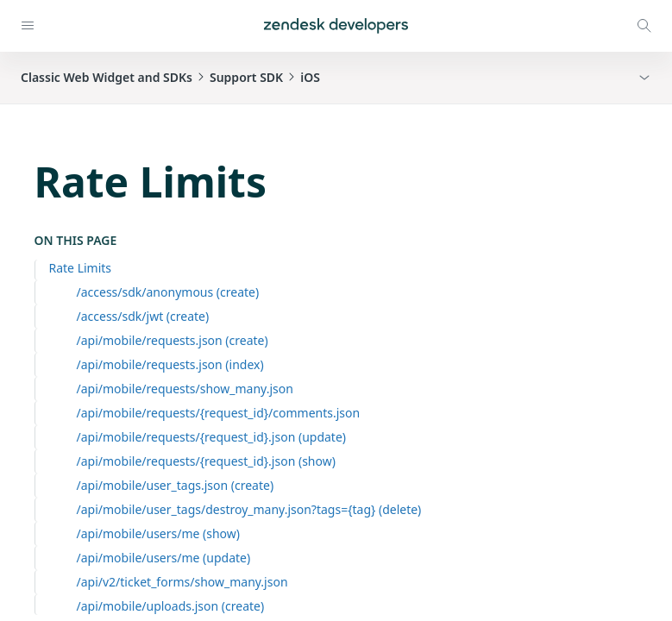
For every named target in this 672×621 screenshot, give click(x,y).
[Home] (336, 26)
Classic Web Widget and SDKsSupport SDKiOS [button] (170, 77)
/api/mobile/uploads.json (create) (171, 606)
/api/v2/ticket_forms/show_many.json (182, 582)
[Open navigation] (28, 26)
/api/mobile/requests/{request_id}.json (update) (212, 437)
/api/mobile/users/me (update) (164, 558)
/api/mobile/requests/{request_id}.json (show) (206, 461)
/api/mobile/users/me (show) (159, 533)
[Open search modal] (644, 26)
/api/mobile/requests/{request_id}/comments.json (219, 413)
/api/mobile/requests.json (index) (170, 364)
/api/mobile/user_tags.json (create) (176, 485)
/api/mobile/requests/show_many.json (185, 389)
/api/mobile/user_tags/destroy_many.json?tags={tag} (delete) (249, 509)
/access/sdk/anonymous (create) (168, 292)
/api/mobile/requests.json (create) (173, 340)
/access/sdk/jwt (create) (143, 316)
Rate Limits (81, 268)
